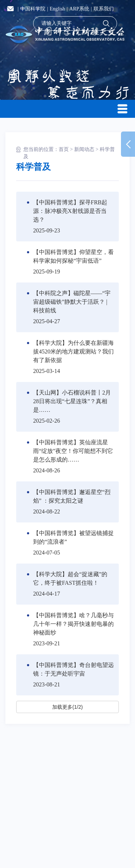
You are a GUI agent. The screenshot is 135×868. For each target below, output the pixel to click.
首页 (64, 149)
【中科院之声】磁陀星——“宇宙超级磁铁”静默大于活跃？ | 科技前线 (72, 302)
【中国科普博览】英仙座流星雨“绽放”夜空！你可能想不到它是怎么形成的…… (73, 451)
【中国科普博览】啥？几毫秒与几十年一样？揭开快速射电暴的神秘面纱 (73, 624)
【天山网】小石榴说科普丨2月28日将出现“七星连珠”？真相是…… (72, 401)
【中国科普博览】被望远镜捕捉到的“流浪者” (73, 537)
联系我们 (104, 9)
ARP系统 (79, 9)
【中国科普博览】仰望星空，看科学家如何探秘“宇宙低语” (73, 256)
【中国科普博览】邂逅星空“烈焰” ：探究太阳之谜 (72, 496)
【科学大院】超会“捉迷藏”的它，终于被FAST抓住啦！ (70, 578)
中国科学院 (33, 9)
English (57, 9)
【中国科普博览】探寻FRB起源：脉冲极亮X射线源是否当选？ (70, 211)
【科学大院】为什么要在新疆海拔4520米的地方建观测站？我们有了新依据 (73, 351)
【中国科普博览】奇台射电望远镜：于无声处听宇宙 (73, 669)
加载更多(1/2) (67, 707)
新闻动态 (84, 149)
